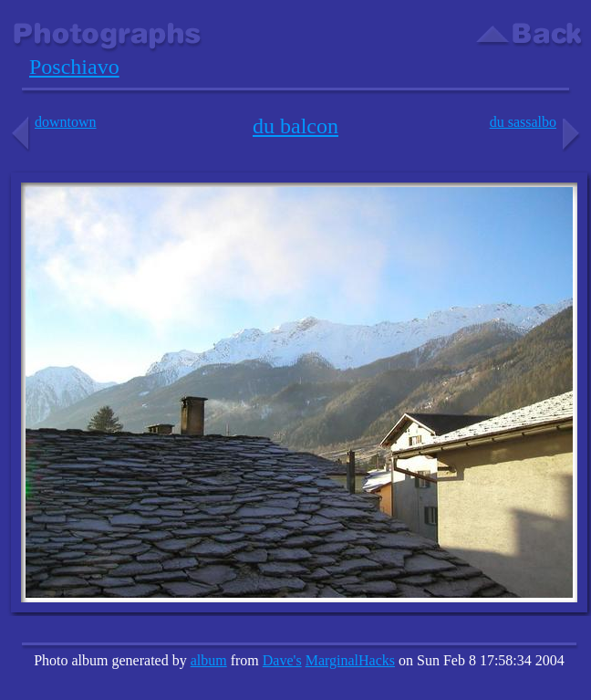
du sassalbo (537, 122)
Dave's (282, 660)
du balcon (295, 126)
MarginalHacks (350, 660)
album (209, 660)
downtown (52, 122)
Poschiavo (74, 67)
